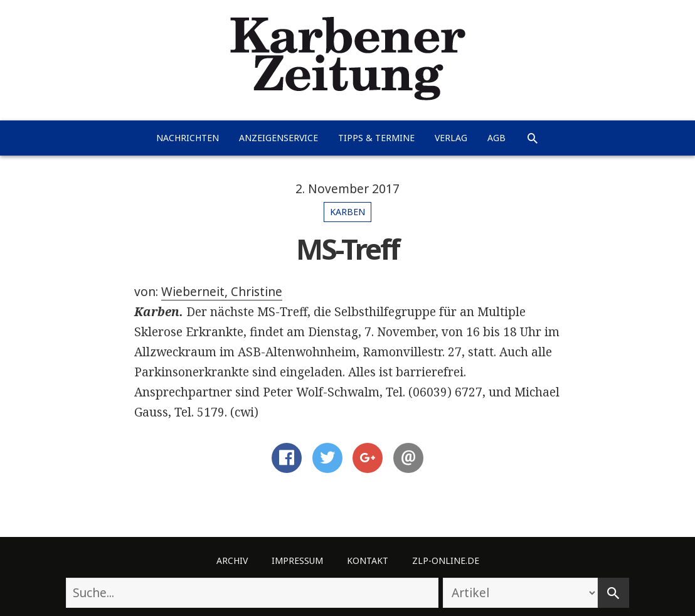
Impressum (297, 560)
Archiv (232, 560)
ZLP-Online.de (446, 560)
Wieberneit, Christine (222, 292)
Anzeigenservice (279, 138)
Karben (347, 212)
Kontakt (368, 560)
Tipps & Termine (376, 138)
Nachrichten (188, 138)
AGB (496, 138)
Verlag (451, 138)
